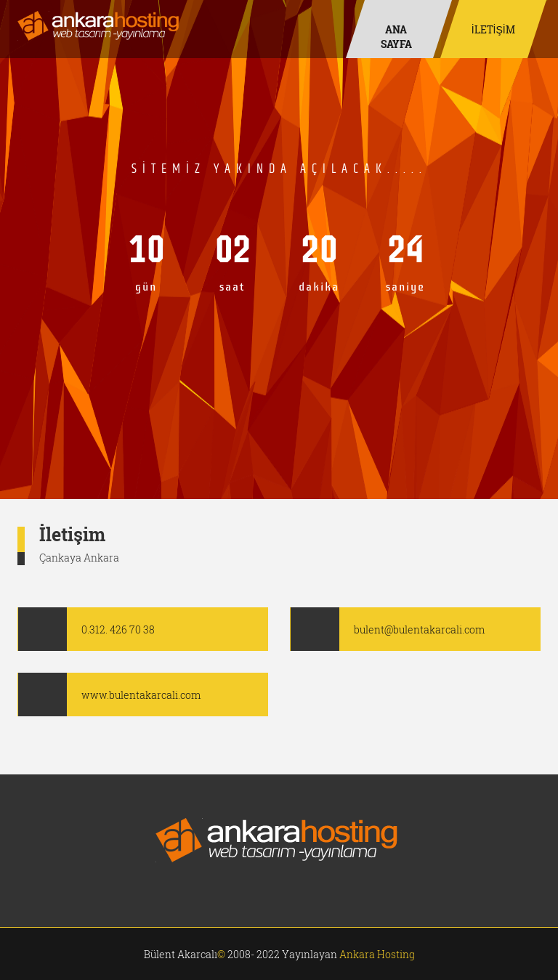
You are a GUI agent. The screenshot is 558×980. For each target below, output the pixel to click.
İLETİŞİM (493, 29)
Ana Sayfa (396, 37)
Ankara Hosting (377, 954)
